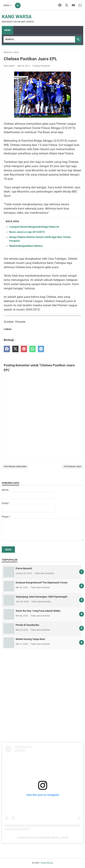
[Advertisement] (42, 695)
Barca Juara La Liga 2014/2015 (27, 232)
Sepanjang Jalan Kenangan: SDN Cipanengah (42, 597)
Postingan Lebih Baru (15, 467)
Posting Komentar (41, 66)
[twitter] (15, 349)
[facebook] (7, 349)
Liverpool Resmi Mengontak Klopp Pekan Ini (34, 227)
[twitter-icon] (67, 5)
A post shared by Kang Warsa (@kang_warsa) (43, 837)
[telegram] (41, 349)
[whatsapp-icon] (80, 5)
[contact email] (28, 509)
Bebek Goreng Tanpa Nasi (30, 639)
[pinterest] (24, 349)
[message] (42, 530)
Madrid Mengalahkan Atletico (26, 246)
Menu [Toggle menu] (7, 5)
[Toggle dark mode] (18, 5)
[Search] (39, 39)
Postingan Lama (73, 467)
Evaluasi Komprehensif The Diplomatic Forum (42, 583)
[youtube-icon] (73, 5)
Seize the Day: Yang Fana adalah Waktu (38, 611)
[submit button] (8, 550)
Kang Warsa (17, 17)
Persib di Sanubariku (27, 625)
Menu (7, 30)
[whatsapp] (32, 349)
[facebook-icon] (60, 5)
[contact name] (28, 495)
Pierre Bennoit (24, 568)
